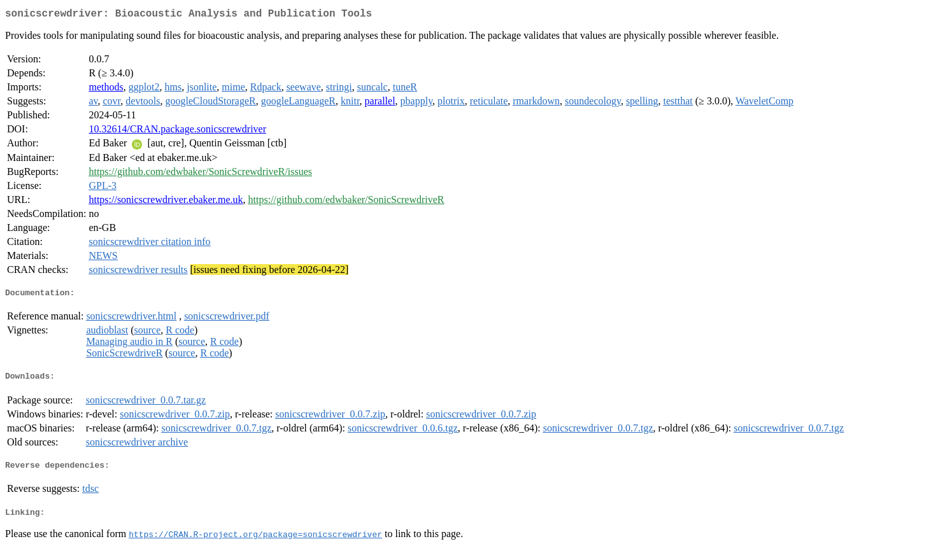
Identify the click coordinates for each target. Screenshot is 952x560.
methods (106, 89)
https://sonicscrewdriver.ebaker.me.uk (166, 202)
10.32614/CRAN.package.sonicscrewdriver (177, 131)
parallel (380, 103)
